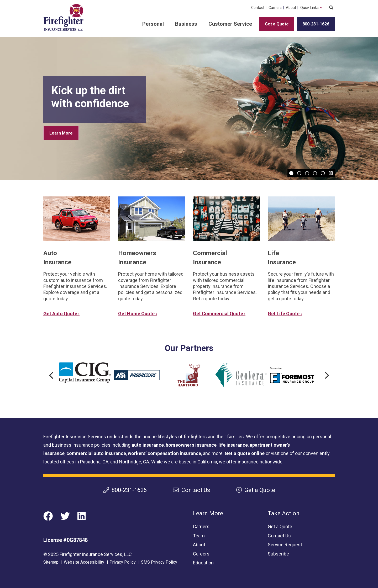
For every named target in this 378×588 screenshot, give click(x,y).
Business (186, 24)
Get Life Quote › (285, 314)
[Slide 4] (315, 173)
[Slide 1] (291, 173)
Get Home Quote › (138, 314)
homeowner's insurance (191, 445)
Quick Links (309, 8)
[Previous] (52, 375)
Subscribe (278, 554)
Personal (153, 24)
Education (203, 563)
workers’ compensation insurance (164, 453)
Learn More (61, 133)
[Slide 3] (307, 173)
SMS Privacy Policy (159, 562)
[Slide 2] (299, 173)
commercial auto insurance (96, 453)
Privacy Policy (123, 562)
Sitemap (51, 562)
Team (199, 536)
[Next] (326, 375)
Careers (201, 554)
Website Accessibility (84, 562)
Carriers (275, 8)
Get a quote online (245, 453)
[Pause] (331, 173)
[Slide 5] (323, 173)
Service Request (285, 545)
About (291, 8)
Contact (258, 8)
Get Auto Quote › (61, 314)
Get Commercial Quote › (219, 314)
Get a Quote (277, 24)
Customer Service (230, 24)
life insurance (233, 445)
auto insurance (148, 445)
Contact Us (191, 490)
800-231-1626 (316, 24)
